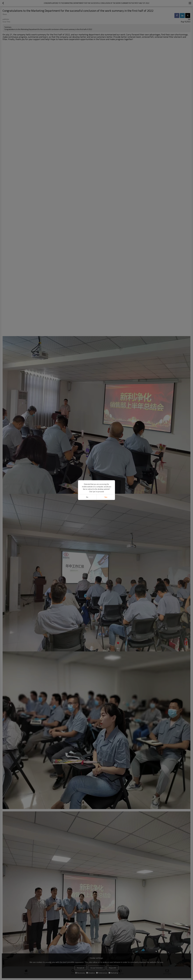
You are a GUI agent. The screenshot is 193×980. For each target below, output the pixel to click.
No (87, 497)
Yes (106, 497)
